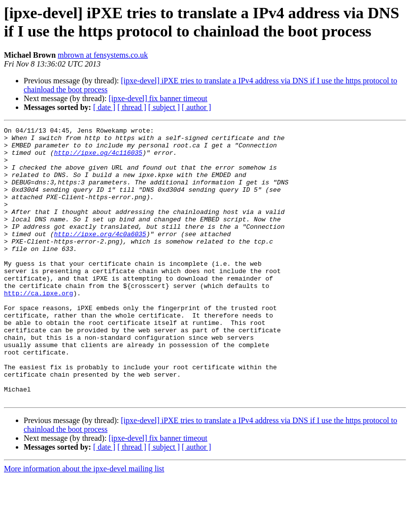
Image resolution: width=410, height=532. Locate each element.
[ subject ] (164, 107)
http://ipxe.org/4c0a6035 (100, 256)
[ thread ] (132, 107)
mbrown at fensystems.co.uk (103, 55)
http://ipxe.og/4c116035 (98, 158)
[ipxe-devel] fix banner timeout (158, 98)
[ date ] (104, 107)
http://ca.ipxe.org (38, 327)
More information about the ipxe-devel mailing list (84, 523)
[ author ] (197, 107)
